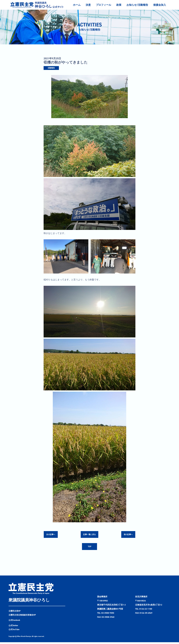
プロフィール (104, 5)
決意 (88, 5)
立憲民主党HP (15, 612)
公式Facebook (15, 622)
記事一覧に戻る (89, 535)
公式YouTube (14, 631)
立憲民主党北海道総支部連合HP (23, 616)
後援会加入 (160, 5)
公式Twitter (14, 627)
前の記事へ (128, 535)
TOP (89, 548)
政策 (119, 5)
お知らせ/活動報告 (137, 5)
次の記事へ (51, 535)
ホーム (77, 5)
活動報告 (51, 68)
